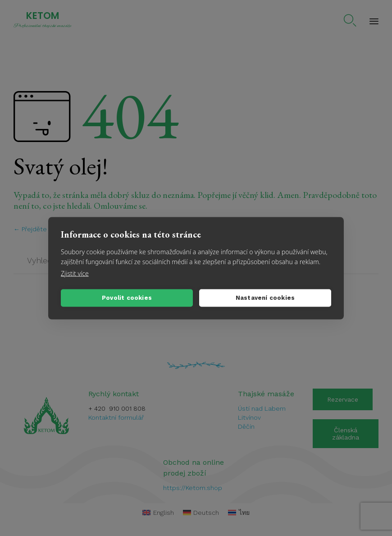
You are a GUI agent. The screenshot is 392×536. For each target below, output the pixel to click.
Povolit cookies (127, 298)
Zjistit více (75, 273)
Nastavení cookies (265, 298)
